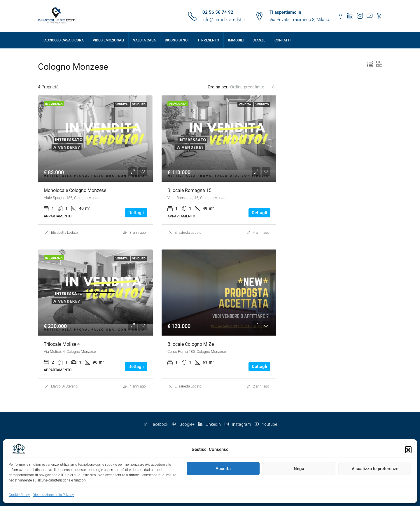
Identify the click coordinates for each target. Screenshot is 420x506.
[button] (408, 449)
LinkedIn (210, 424)
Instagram (238, 424)
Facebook (156, 424)
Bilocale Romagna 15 (189, 190)
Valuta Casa (144, 40)
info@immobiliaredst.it (224, 20)
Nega (299, 469)
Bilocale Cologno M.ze (191, 344)
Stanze (259, 40)
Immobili (236, 40)
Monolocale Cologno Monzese (75, 190)
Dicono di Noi (177, 40)
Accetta (223, 469)
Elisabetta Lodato (64, 233)
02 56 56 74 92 (218, 12)
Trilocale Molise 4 (62, 344)
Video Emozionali (108, 40)
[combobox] (252, 87)
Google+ (184, 424)
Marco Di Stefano (64, 386)
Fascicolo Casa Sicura (63, 40)
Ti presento (208, 40)
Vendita (122, 104)
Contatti (282, 40)
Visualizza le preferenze (375, 469)
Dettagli (136, 213)
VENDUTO (139, 104)
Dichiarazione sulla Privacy (53, 495)
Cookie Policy (19, 495)
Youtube (266, 424)
